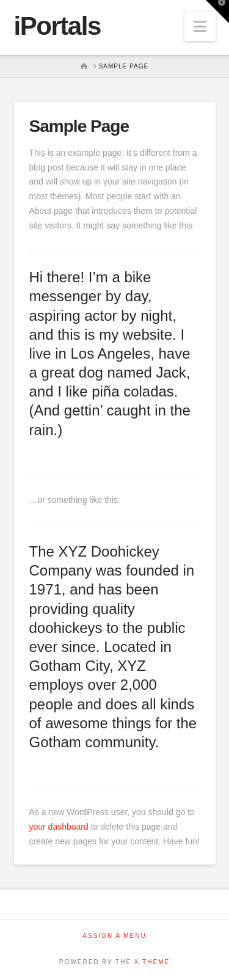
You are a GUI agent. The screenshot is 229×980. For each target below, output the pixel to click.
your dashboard (59, 827)
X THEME (152, 962)
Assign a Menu (114, 936)
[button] (200, 27)
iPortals (57, 26)
